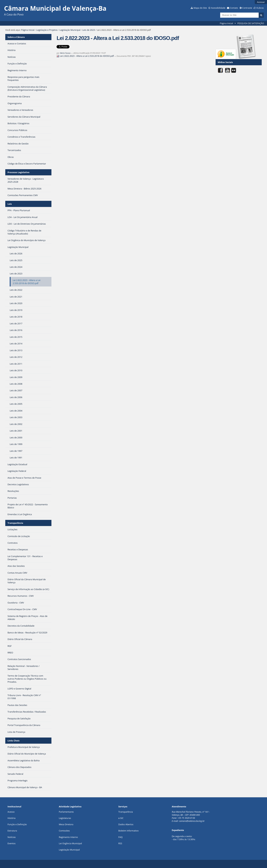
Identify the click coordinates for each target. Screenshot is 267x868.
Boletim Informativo (128, 831)
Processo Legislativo (18, 172)
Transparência (15, 523)
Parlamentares (66, 812)
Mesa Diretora (66, 824)
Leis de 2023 (89, 30)
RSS (120, 843)
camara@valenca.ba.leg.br (192, 821)
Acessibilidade (218, 8)
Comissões (64, 831)
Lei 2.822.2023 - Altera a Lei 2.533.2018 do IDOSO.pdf (85, 56)
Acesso (11, 812)
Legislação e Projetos (47, 30)
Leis (10, 204)
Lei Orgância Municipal (70, 843)
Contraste (247, 8)
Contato (234, 8)
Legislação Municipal (70, 30)
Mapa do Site (200, 8)
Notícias (12, 837)
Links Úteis (13, 741)
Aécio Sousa (65, 53)
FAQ (120, 837)
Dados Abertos (126, 824)
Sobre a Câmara (16, 37)
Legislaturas (65, 818)
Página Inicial (226, 23)
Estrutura (12, 831)
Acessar (261, 2)
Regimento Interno (68, 837)
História (11, 818)
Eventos (11, 843)
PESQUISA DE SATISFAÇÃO (251, 23)
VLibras (260, 8)
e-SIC (121, 818)
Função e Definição (17, 824)
